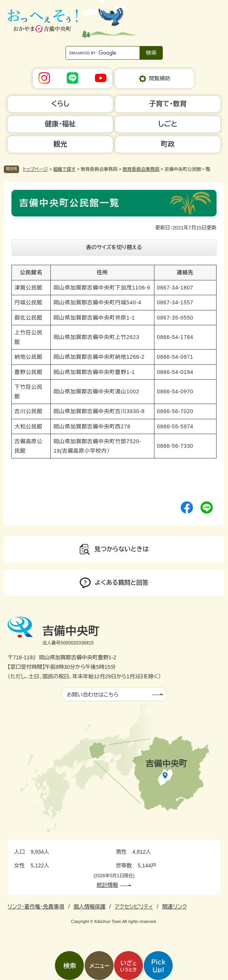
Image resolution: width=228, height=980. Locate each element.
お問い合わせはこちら (93, 695)
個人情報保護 (90, 907)
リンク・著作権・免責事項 (36, 907)
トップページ (35, 169)
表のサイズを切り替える (114, 247)
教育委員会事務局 (141, 169)
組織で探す (64, 169)
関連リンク (174, 907)
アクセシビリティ (134, 907)
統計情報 (108, 885)
